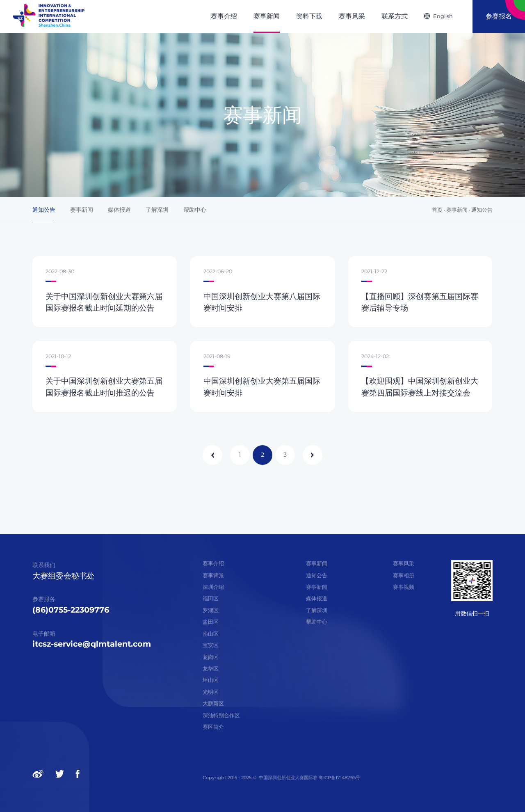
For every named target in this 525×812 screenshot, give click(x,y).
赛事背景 (213, 575)
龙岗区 (211, 657)
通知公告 (44, 210)
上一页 (212, 455)
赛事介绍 (213, 564)
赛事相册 (404, 575)
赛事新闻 (82, 210)
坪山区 (211, 680)
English (443, 16)
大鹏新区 (213, 703)
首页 (437, 210)
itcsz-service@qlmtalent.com (92, 644)
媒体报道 (119, 210)
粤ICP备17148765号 (339, 778)
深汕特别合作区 (221, 715)
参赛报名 (499, 16)
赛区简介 (213, 727)
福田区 (211, 598)
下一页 (313, 455)
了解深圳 (157, 210)
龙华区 (211, 669)
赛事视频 (404, 587)
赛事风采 (404, 564)
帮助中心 (195, 210)
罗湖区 (211, 610)
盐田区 (211, 622)
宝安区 (211, 645)
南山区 (211, 634)
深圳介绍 (213, 587)
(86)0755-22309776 (71, 610)
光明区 (211, 692)
